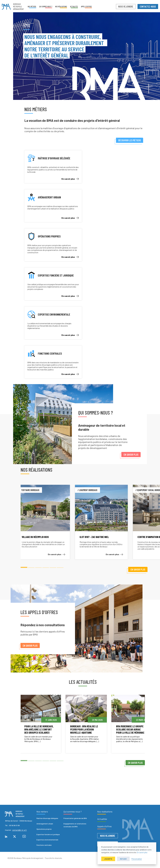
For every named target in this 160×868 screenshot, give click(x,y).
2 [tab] (31, 567)
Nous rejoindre (126, 7)
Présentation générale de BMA (75, 818)
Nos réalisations (61, 7)
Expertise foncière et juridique (48, 834)
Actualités (74, 7)
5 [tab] (53, 567)
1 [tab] (24, 567)
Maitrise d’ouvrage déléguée (47, 818)
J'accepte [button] (108, 859)
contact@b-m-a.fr (19, 830)
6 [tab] (60, 567)
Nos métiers (32, 7)
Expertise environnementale (47, 840)
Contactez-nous (148, 7)
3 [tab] (38, 567)
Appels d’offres (86, 7)
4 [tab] (46, 567)
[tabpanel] (51, 522)
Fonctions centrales (44, 845)
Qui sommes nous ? (46, 7)
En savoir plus (70, 179)
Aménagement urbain (45, 824)
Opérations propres (44, 829)
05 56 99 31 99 (14, 825)
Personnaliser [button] (137, 859)
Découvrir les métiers (129, 140)
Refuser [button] (123, 859)
